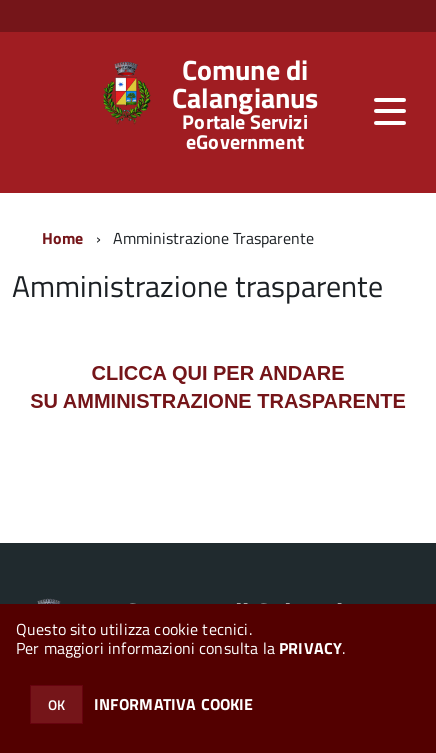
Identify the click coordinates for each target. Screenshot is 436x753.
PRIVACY (310, 648)
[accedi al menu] (390, 111)
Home (63, 238)
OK (56, 704)
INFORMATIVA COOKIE (174, 704)
